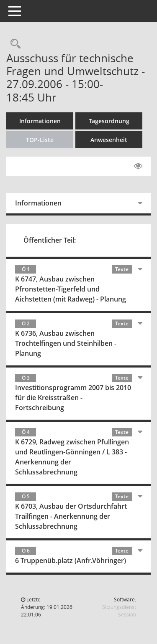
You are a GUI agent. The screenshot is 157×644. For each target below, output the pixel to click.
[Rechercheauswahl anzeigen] (13, 44)
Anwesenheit (109, 140)
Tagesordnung (109, 121)
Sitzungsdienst (119, 611)
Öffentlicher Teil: (50, 240)
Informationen (40, 121)
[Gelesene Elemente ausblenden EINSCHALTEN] (138, 166)
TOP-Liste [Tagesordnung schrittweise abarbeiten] (40, 140)
